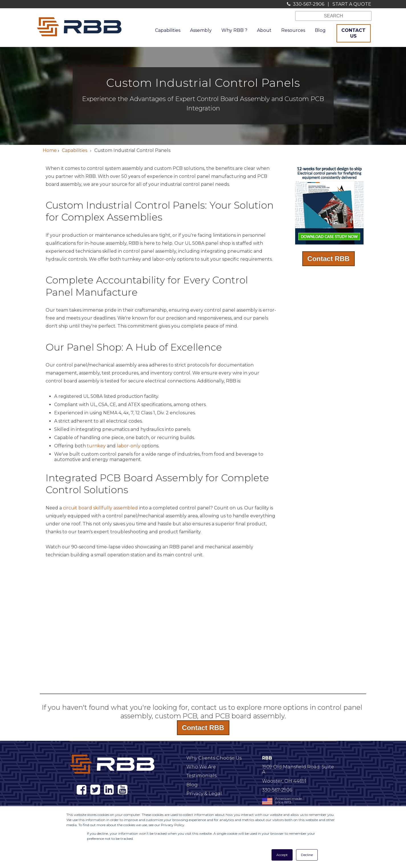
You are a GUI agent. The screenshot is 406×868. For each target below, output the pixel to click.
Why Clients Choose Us (214, 758)
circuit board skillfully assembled (100, 508)
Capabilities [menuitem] (168, 30)
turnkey (96, 446)
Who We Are (201, 767)
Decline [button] (307, 855)
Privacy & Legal (204, 794)
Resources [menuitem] (293, 30)
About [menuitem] (264, 30)
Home (50, 150)
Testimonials (201, 776)
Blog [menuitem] (320, 30)
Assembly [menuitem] (201, 30)
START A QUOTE (352, 4)
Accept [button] (282, 855)
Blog (192, 785)
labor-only (129, 446)
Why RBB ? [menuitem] (234, 30)
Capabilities (75, 150)
